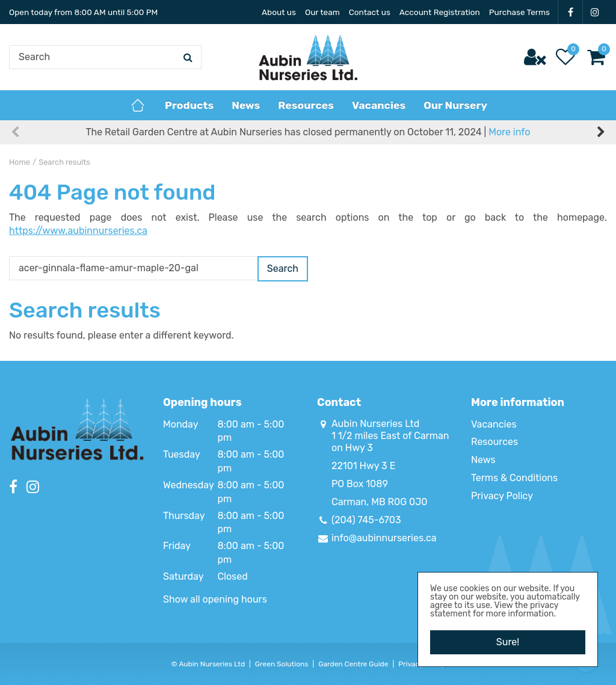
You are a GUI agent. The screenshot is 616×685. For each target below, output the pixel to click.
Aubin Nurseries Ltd (375, 424)
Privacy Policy (502, 496)
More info (509, 132)
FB (570, 12)
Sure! (508, 642)
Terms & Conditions (514, 478)
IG (595, 12)
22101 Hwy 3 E (363, 466)
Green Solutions (282, 664)
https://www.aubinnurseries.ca (78, 231)
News (483, 460)
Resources (494, 442)
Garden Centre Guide (353, 664)
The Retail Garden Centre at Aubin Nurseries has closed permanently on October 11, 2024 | (308, 132)
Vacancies (494, 424)
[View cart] (596, 57)
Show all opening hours (215, 599)
